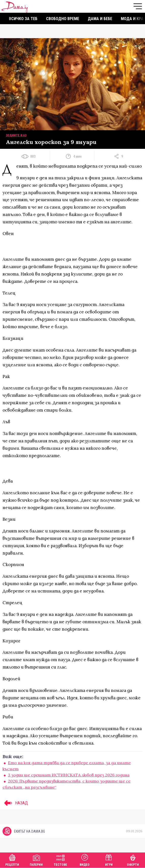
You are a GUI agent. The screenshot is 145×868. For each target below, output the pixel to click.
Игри (109, 859)
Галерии (36, 859)
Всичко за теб (23, 19)
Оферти (133, 859)
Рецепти (12, 859)
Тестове (60, 859)
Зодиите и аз (16, 135)
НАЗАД (15, 803)
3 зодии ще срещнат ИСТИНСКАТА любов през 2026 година (69, 775)
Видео (85, 859)
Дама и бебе (100, 19)
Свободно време (63, 19)
